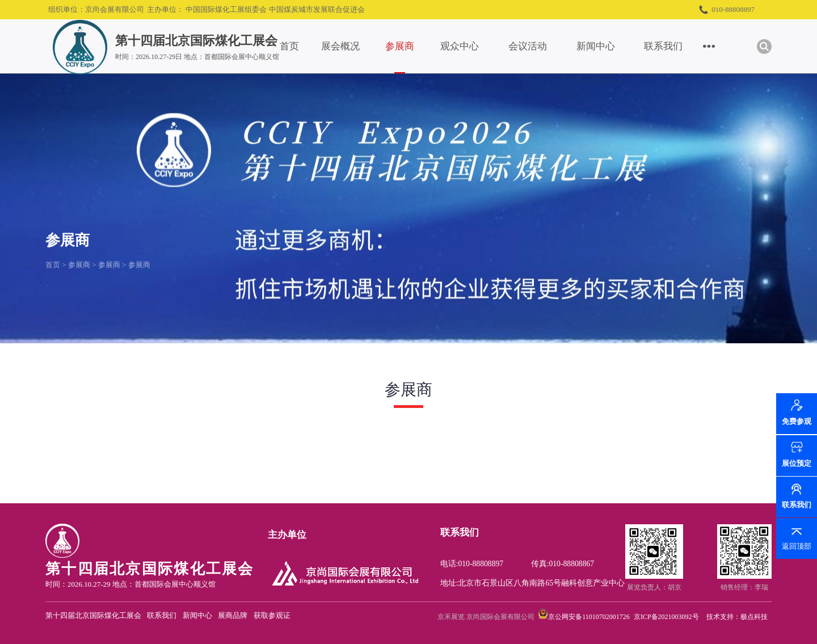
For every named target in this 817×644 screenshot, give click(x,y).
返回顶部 (797, 546)
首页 (289, 46)
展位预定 (797, 463)
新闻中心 (596, 46)
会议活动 (528, 46)
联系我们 (663, 46)
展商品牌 (233, 615)
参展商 (400, 46)
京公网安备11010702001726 (589, 617)
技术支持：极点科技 (737, 617)
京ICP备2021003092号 (666, 617)
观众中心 (460, 46)
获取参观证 (272, 615)
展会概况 (340, 46)
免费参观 (797, 422)
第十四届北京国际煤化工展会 (93, 615)
